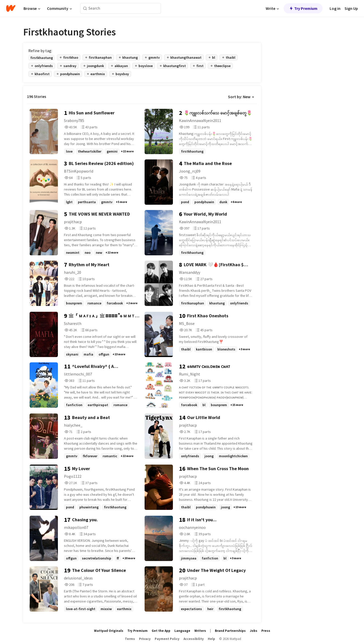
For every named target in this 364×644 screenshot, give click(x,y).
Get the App (161, 631)
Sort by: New (241, 97)
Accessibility (194, 639)
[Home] (11, 8)
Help (211, 639)
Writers (200, 631)
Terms (130, 639)
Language (182, 631)
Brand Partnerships (230, 631)
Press (266, 631)
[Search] (85, 8)
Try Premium (303, 8)
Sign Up (351, 8)
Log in (335, 8)
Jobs (254, 631)
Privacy (145, 639)
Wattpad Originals (109, 631)
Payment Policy (167, 639)
